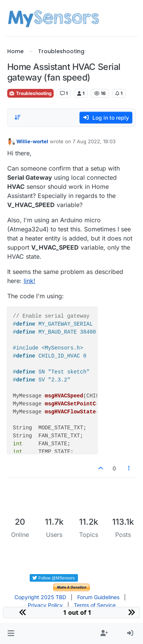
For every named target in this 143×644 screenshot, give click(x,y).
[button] (11, 633)
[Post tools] (129, 468)
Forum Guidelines (98, 597)
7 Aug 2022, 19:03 (94, 141)
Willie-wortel (32, 141)
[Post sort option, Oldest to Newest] (17, 117)
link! (29, 281)
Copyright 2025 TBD (40, 597)
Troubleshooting (30, 93)
